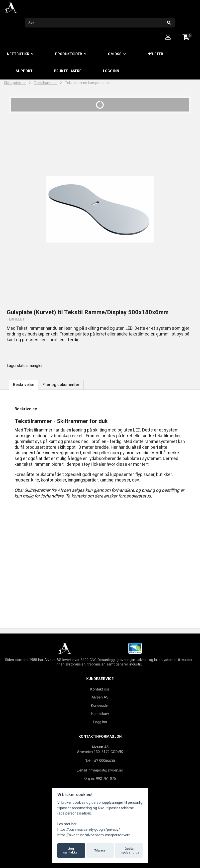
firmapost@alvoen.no (106, 770)
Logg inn (111, 71)
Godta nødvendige (130, 851)
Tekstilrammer (45, 83)
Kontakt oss (100, 689)
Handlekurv (100, 714)
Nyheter (155, 54)
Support (24, 71)
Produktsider (69, 54)
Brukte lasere (68, 71)
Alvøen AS (100, 697)
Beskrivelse (24, 385)
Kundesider (100, 705)
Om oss (115, 54)
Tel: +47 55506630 (100, 761)
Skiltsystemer (15, 83)
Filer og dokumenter (61, 385)
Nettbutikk (18, 54)
